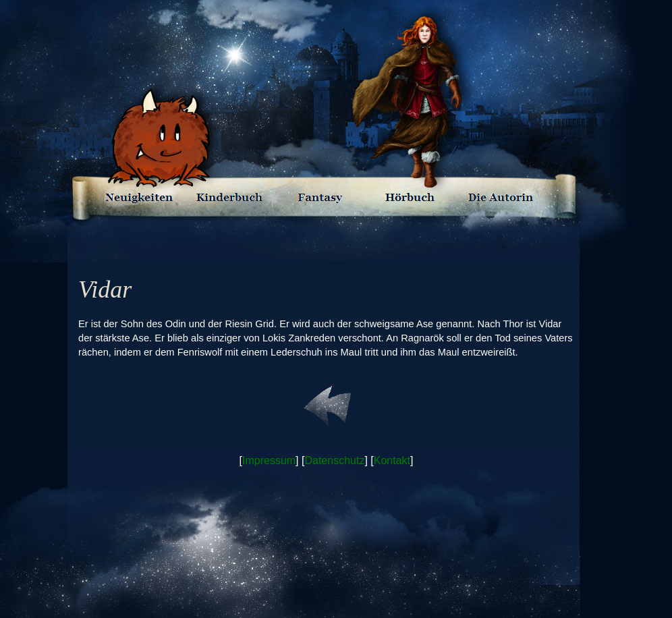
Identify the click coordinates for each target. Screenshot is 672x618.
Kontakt (392, 460)
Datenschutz (334, 460)
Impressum (269, 460)
